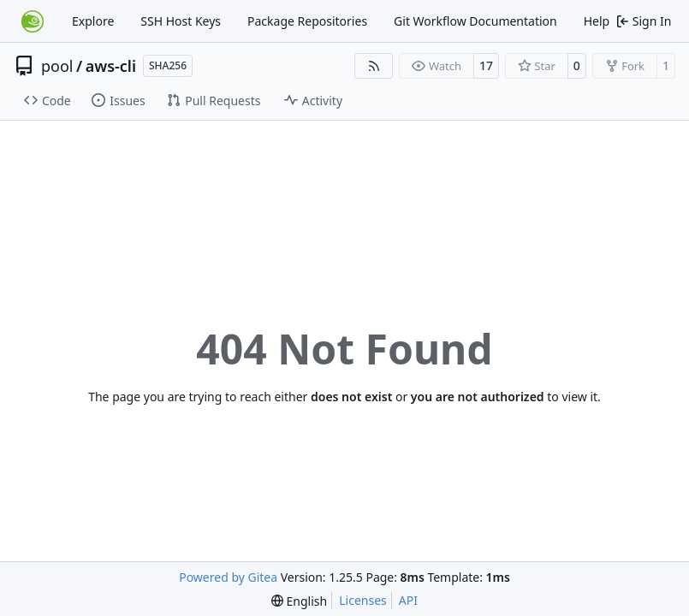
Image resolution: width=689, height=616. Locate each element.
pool (57, 66)
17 (486, 65)
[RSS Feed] (374, 66)
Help (597, 21)
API (408, 600)
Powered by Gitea (228, 577)
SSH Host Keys (181, 21)
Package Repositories (307, 21)
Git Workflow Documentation (475, 21)
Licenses (363, 600)
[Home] (33, 21)
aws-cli (111, 66)
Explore (93, 21)
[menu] (299, 601)
